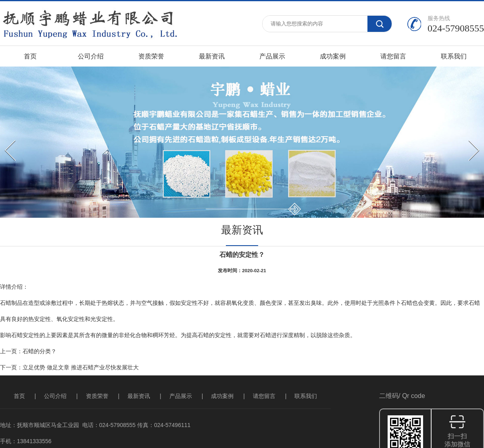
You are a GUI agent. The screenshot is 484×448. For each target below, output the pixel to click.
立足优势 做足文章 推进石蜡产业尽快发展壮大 (81, 367)
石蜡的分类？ (40, 351)
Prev (6, 139)
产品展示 (272, 56)
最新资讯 (212, 56)
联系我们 (454, 56)
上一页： (11, 351)
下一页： (11, 367)
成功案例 (333, 56)
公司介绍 (91, 56)
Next (470, 139)
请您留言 (393, 56)
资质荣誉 (151, 56)
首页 (30, 56)
